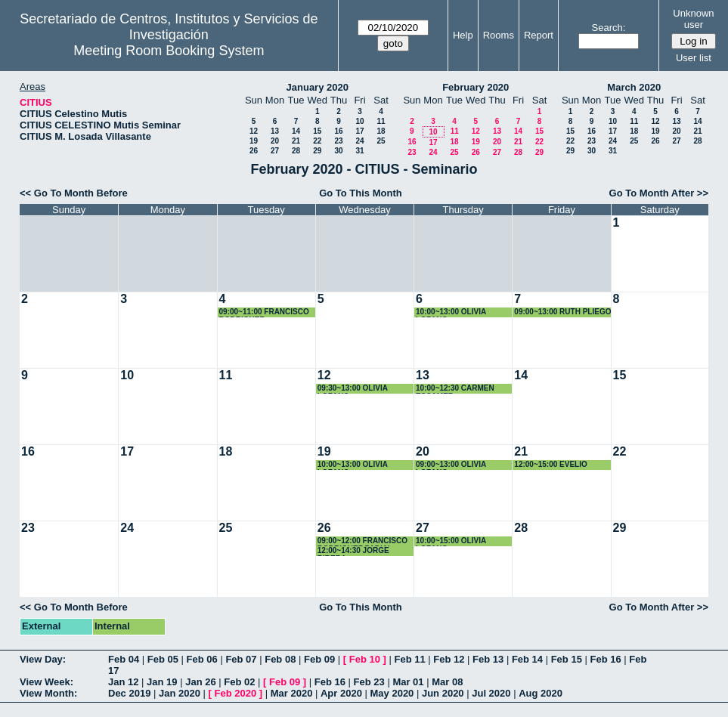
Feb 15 (567, 659)
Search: (609, 28)
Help (463, 35)
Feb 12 (449, 659)
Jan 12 (123, 682)
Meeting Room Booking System (169, 51)
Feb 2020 (236, 693)
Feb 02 (239, 682)
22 (317, 141)
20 (275, 141)
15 (317, 131)
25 (381, 141)
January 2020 (318, 87)
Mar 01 (408, 682)
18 (381, 131)
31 (359, 151)
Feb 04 (124, 659)
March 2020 (634, 87)
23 (338, 141)
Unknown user (693, 19)
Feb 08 (280, 659)
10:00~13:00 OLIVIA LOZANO (451, 312)
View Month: (48, 693)
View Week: (46, 682)
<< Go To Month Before (74, 193)
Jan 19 (162, 682)
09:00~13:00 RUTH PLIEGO (562, 312)
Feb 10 (365, 659)
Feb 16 (605, 659)
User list (694, 58)
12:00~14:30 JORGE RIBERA (353, 551)
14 (296, 131)
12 (254, 131)
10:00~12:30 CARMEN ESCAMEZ (455, 389)
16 (338, 131)
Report (539, 35)
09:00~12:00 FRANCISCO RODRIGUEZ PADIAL (362, 541)
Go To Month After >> (659, 193)
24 (359, 141)
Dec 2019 (129, 693)
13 (275, 131)
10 (359, 121)
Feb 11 (409, 659)
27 (275, 151)
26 (254, 151)
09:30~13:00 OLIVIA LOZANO (353, 389)
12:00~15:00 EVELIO (550, 464)
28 (296, 151)
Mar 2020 (292, 693)
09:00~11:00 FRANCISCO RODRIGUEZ (264, 312)
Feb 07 (241, 659)
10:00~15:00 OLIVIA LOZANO (451, 541)
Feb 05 (163, 659)
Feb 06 (202, 659)
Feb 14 (527, 659)
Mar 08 (447, 682)
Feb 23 (369, 682)
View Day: (43, 659)
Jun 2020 (443, 693)
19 (254, 141)
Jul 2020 (491, 693)
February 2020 (476, 87)
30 (338, 151)
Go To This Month (361, 193)
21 (296, 141)
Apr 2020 (341, 693)
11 (381, 121)
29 (317, 151)
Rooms (499, 35)
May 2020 (392, 693)
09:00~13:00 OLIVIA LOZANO (451, 465)
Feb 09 (319, 659)
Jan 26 (200, 682)
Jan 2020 (180, 693)
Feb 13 (488, 659)
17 (359, 131)
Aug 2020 (541, 693)
